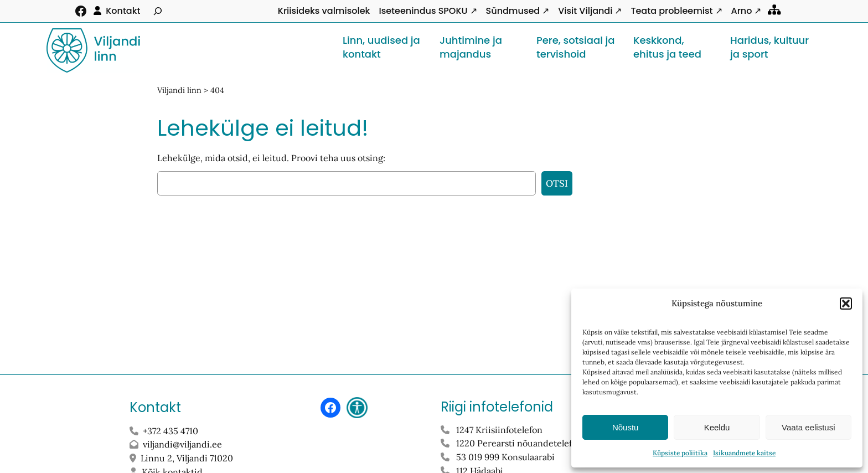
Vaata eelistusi (808, 427)
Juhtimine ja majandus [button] (471, 47)
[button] (846, 304)
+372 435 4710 (170, 431)
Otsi (557, 183)
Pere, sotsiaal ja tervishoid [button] (576, 47)
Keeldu (717, 427)
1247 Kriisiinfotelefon (499, 430)
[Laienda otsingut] (158, 11)
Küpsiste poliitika (680, 453)
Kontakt (123, 11)
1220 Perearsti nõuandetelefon (519, 443)
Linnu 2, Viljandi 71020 (188, 458)
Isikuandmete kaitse (744, 453)
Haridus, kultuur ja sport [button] (769, 47)
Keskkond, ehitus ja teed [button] (667, 47)
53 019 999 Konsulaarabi (505, 457)
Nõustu (626, 427)
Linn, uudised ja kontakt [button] (381, 47)
